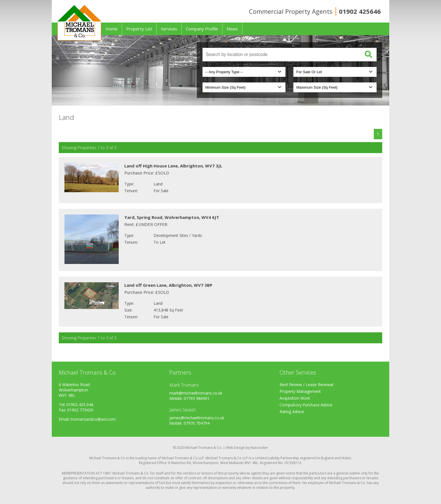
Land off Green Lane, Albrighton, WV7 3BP (168, 285)
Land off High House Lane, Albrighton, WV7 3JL (173, 166)
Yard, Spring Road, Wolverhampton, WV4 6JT (172, 217)
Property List (139, 29)
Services (169, 29)
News (232, 29)
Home (112, 29)
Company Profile (202, 29)
